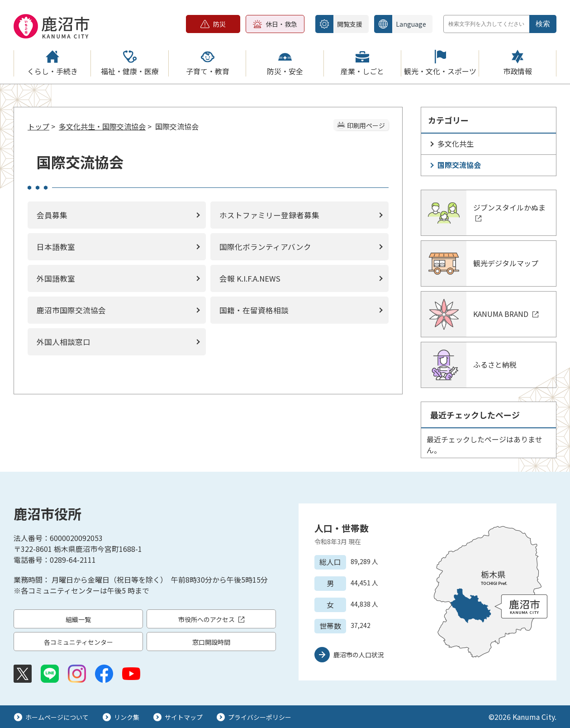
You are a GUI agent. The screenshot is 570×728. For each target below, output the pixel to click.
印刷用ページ (366, 125)
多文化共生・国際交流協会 (102, 126)
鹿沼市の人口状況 (359, 655)
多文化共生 (456, 144)
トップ (38, 126)
